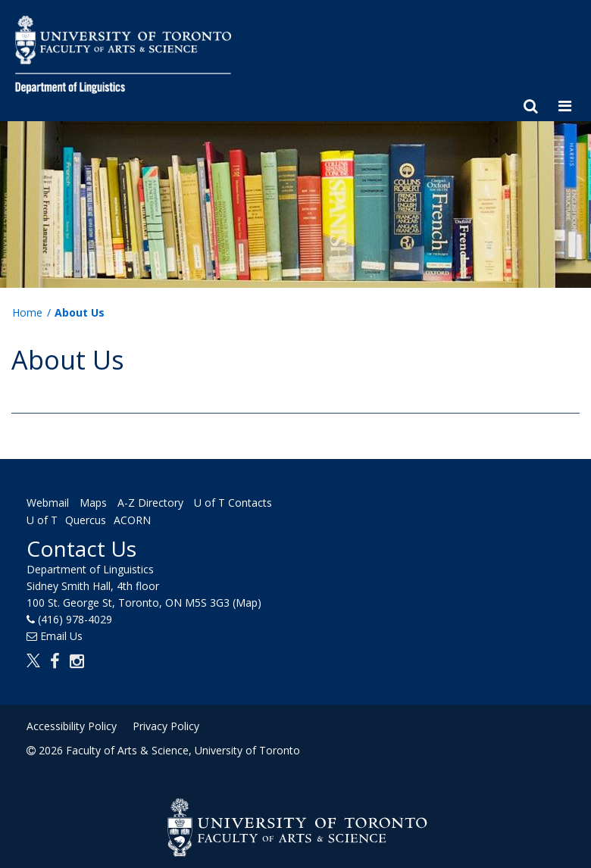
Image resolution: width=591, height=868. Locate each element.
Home (27, 312)
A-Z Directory (150, 503)
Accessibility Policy (72, 726)
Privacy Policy (166, 726)
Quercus (86, 520)
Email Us (61, 636)
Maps (93, 503)
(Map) (247, 603)
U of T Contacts (233, 503)
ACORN (132, 520)
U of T (42, 520)
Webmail (48, 503)
